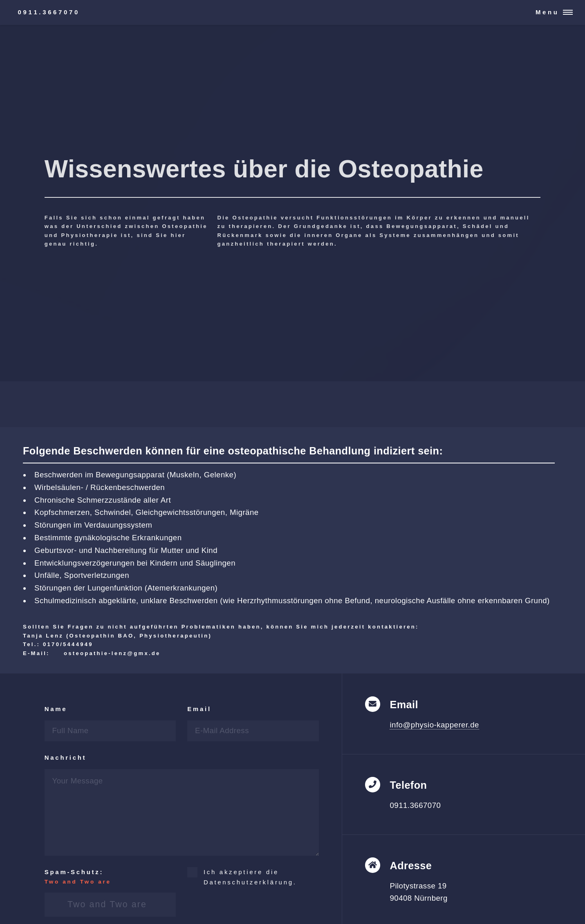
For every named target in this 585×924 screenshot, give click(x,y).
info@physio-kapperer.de (434, 725)
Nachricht (65, 757)
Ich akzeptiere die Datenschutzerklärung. (250, 877)
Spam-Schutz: (110, 877)
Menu (547, 12)
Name (56, 709)
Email (199, 709)
